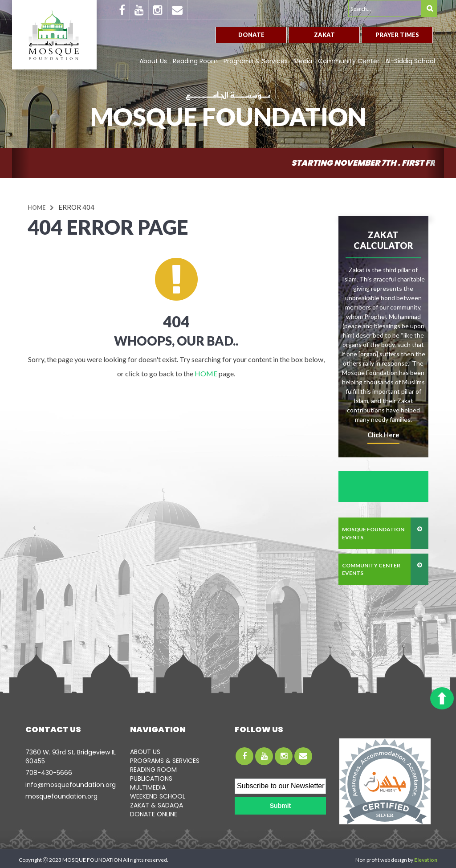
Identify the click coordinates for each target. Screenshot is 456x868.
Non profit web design (381, 860)
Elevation (426, 860)
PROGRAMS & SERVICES (165, 761)
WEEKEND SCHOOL (158, 796)
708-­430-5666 (49, 773)
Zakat (324, 35)
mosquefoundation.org (61, 796)
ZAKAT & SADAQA (157, 805)
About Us (153, 61)
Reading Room (195, 61)
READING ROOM (153, 770)
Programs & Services (256, 61)
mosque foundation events (373, 533)
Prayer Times (397, 35)
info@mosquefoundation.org (71, 785)
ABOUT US (145, 752)
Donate (251, 35)
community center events (371, 569)
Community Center (349, 61)
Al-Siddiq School (410, 61)
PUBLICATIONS (151, 778)
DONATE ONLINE (154, 814)
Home (37, 208)
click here (383, 435)
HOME (206, 373)
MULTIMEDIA (148, 787)
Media (303, 61)
